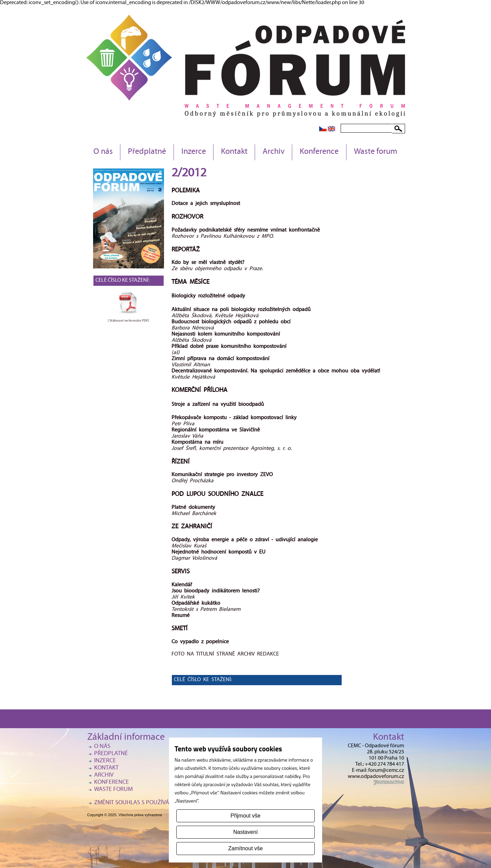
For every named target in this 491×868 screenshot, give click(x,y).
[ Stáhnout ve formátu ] (128, 321)
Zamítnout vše (245, 848)
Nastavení (245, 832)
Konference (319, 152)
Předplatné (147, 152)
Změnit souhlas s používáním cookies (149, 803)
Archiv (274, 152)
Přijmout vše (245, 816)
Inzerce (194, 152)
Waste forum (376, 152)
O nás (103, 152)
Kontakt (234, 152)
